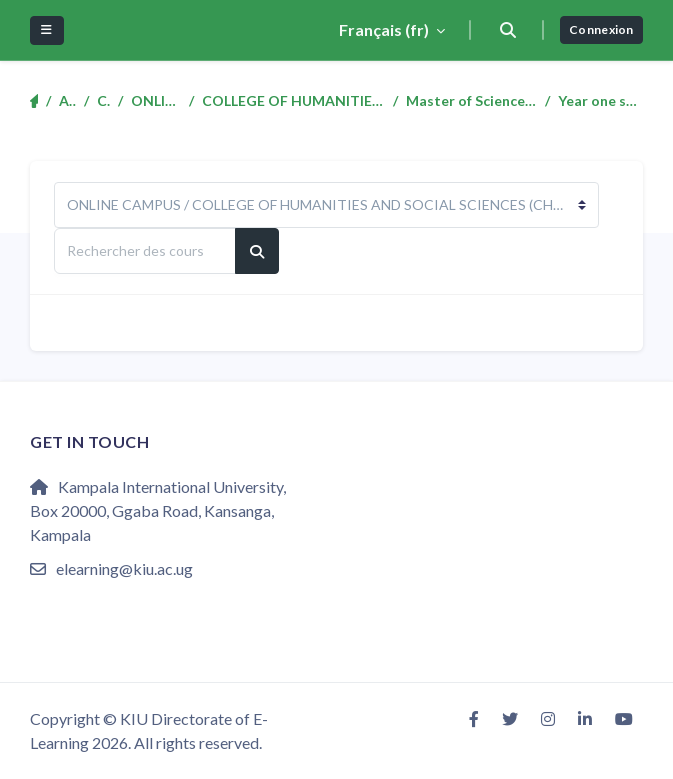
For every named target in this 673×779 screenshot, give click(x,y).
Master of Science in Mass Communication (471, 100)
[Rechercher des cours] (145, 251)
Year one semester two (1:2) (600, 100)
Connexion (601, 29)
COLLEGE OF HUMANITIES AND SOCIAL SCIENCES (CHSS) (293, 100)
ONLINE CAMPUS (156, 100)
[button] (507, 30)
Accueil (67, 100)
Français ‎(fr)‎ (385, 29)
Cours (103, 100)
